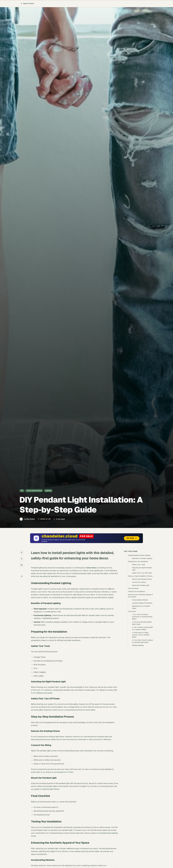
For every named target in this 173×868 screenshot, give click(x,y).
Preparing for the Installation (138, 561)
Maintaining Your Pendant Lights (141, 607)
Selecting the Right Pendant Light (142, 569)
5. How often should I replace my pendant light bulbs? (142, 641)
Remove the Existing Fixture (142, 579)
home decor (92, 568)
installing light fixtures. (51, 789)
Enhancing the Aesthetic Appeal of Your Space (140, 596)
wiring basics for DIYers (64, 772)
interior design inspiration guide (78, 598)
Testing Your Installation (137, 592)
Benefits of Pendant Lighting (142, 558)
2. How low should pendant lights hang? (142, 623)
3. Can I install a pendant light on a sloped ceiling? (142, 628)
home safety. (90, 710)
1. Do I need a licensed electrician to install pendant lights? (142, 617)
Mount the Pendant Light (141, 585)
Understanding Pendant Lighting (139, 555)
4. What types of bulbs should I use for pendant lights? (141, 635)
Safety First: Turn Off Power (142, 573)
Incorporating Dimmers (140, 600)
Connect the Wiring (139, 582)
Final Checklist (133, 588)
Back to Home (27, 4)
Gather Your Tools (139, 565)
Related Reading (138, 645)
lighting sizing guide (44, 693)
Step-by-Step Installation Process (140, 576)
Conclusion (132, 611)
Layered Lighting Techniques (142, 603)
